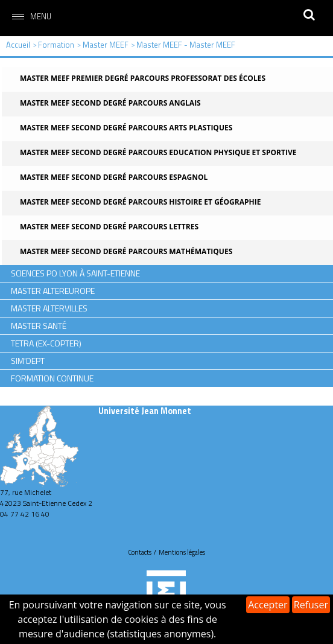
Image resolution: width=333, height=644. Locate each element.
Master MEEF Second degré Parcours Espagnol (114, 177)
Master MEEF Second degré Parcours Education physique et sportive (158, 152)
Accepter (268, 605)
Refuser (311, 605)
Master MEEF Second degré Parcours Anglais (110, 103)
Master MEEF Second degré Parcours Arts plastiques (126, 128)
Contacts (140, 552)
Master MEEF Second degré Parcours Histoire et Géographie (140, 202)
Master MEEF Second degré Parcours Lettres (109, 227)
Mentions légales (182, 552)
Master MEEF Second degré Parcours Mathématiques (126, 251)
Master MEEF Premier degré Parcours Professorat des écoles (143, 78)
